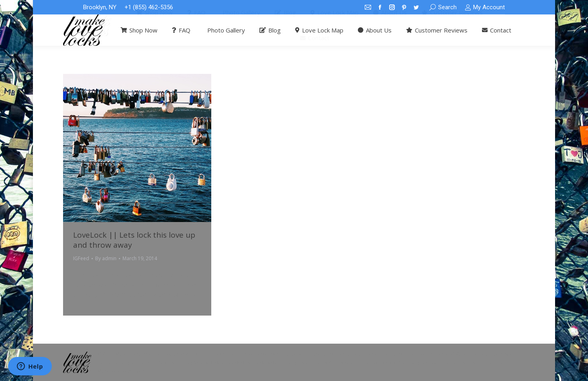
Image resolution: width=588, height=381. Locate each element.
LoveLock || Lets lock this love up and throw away (134, 240)
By (106, 258)
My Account (485, 7)
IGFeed (81, 258)
